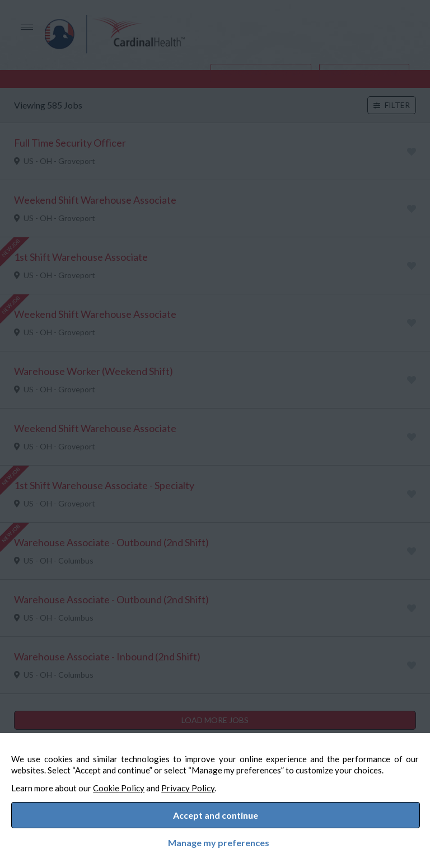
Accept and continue (216, 812)
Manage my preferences (215, 841)
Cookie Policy (130, 782)
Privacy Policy (199, 782)
